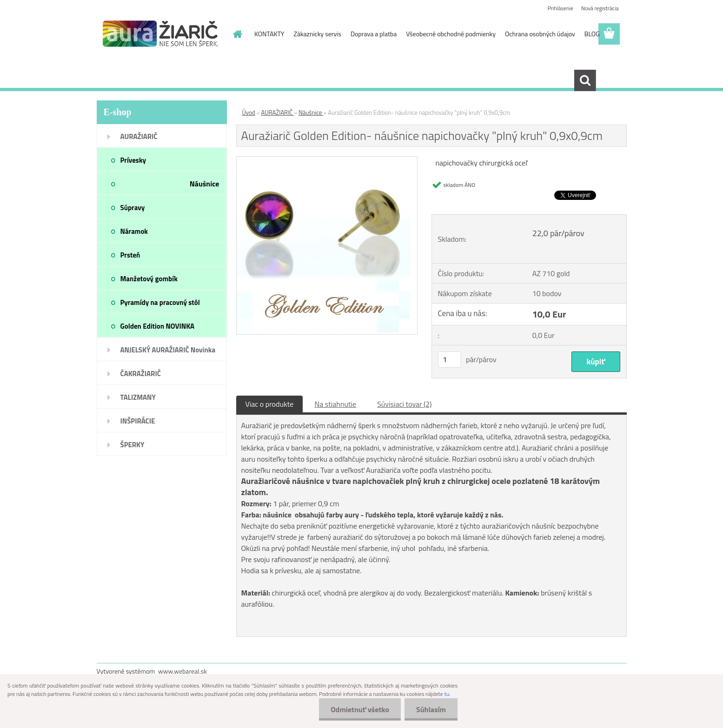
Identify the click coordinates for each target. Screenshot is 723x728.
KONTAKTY (269, 34)
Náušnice (311, 113)
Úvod (249, 113)
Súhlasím (431, 709)
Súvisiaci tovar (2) (404, 404)
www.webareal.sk (182, 671)
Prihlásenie (560, 8)
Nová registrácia (600, 8)
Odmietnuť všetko (360, 709)
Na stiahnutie (335, 404)
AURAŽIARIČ (278, 113)
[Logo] (161, 34)
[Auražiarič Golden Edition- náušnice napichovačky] (327, 160)
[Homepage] (237, 34)
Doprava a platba (374, 34)
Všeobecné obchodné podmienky (451, 34)
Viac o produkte (270, 404)
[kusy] (450, 360)
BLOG (592, 34)
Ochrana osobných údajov (540, 34)
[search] (585, 80)
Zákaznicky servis (317, 34)
